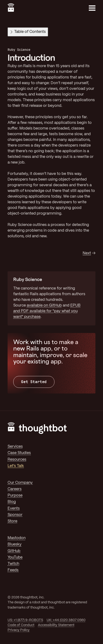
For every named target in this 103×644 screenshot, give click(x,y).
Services (15, 447)
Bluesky (15, 544)
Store (12, 521)
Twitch (13, 564)
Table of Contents (28, 32)
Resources (17, 460)
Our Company (20, 483)
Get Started (34, 382)
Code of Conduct (21, 625)
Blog (12, 502)
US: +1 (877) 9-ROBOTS (25, 620)
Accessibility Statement (56, 625)
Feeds (13, 570)
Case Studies (19, 453)
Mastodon (17, 538)
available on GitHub (44, 305)
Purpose (15, 495)
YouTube (15, 557)
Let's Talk (16, 466)
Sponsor (15, 515)
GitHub (14, 551)
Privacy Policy (19, 630)
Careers (15, 489)
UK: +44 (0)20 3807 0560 (66, 620)
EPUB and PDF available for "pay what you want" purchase (47, 311)
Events (14, 508)
